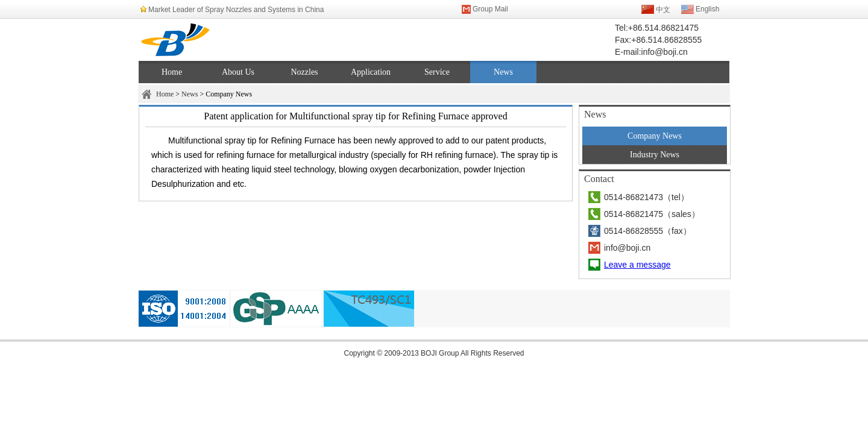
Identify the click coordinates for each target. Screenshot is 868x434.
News (503, 72)
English (707, 9)
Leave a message (637, 265)
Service (437, 72)
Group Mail (490, 9)
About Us (238, 72)
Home (172, 72)
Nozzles (304, 72)
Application (371, 72)
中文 (663, 10)
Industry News (655, 155)
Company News (655, 136)
